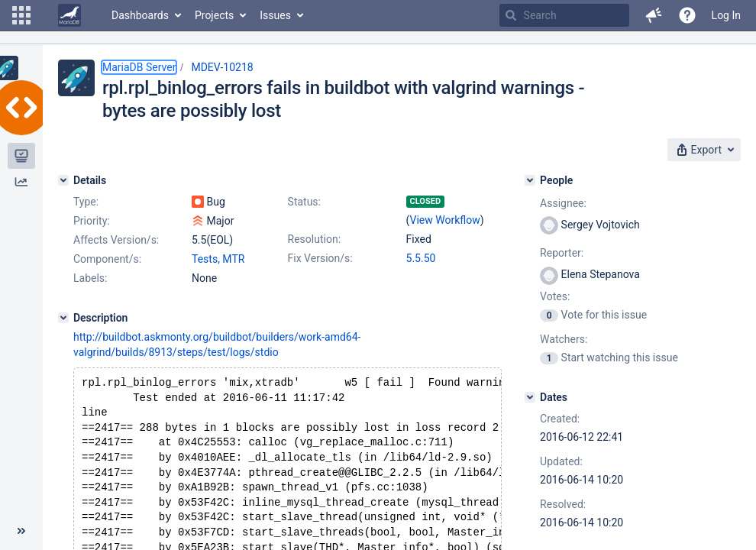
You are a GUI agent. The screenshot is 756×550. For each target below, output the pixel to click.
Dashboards (140, 15)
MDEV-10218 (222, 67)
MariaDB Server (139, 67)
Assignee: (563, 203)
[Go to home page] (69, 15)
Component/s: (107, 259)
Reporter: (562, 253)
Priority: (92, 221)
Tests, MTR (218, 259)
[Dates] (530, 397)
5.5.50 (421, 258)
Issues (275, 15)
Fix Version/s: (320, 258)
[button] (21, 15)
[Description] (63, 318)
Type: (86, 202)
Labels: (90, 278)
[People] (530, 180)
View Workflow (445, 220)
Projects (214, 15)
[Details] (63, 180)
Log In (726, 15)
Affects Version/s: (116, 240)
